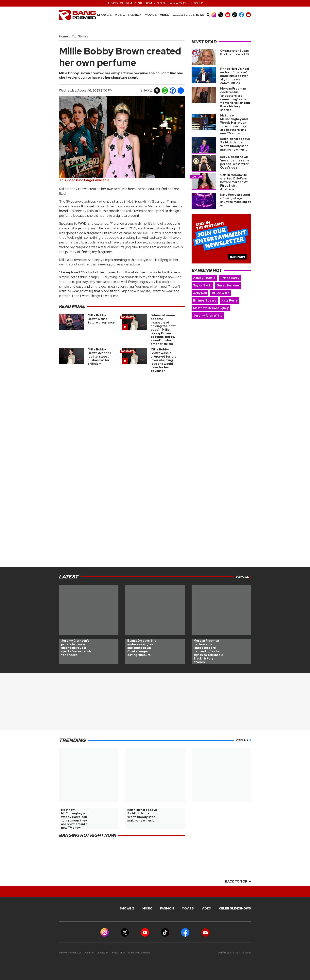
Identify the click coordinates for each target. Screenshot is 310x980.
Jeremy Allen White (208, 316)
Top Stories (80, 36)
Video (165, 15)
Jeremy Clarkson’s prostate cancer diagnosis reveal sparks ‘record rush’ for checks (76, 648)
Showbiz (104, 15)
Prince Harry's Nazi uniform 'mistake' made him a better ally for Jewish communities (235, 76)
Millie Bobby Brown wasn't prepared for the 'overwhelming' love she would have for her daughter (164, 360)
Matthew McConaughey (211, 308)
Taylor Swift (202, 285)
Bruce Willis (221, 293)
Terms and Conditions (139, 953)
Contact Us (102, 953)
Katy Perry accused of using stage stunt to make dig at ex (236, 200)
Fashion (135, 15)
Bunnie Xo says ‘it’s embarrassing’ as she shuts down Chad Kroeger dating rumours (142, 648)
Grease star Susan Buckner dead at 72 (235, 52)
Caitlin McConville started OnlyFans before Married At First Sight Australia (234, 182)
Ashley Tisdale (204, 278)
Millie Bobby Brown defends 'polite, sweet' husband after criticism (99, 357)
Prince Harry (230, 278)
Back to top (238, 881)
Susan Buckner (228, 285)
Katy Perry (230, 301)
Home (63, 36)
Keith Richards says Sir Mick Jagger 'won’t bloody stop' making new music (235, 144)
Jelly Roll (200, 293)
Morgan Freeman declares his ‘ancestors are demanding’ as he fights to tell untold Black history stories (235, 99)
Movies (151, 15)
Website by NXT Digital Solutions (234, 953)
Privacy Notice (118, 953)
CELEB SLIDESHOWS (189, 15)
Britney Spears (205, 301)
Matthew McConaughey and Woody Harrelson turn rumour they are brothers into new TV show (234, 124)
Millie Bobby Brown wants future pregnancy (101, 319)
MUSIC (120, 15)
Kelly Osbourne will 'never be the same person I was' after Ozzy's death (235, 162)
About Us (89, 953)
